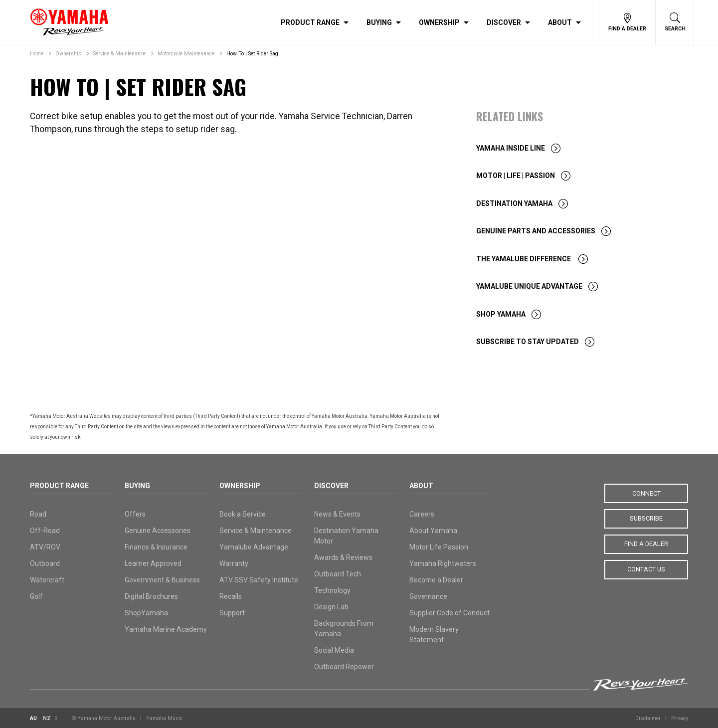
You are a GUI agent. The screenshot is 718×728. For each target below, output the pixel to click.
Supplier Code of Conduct (449, 613)
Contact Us (646, 566)
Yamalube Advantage (254, 547)
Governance (428, 596)
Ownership (439, 22)
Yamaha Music (164, 718)
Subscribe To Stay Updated (528, 342)
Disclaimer (648, 718)
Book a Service (243, 514)
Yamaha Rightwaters (443, 563)
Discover (504, 22)
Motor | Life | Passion (516, 176)
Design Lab (331, 607)
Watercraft (47, 580)
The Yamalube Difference (524, 259)
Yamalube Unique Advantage (529, 286)
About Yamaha (433, 531)
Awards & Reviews (343, 557)
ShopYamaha (146, 613)
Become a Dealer (436, 580)
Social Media (334, 650)
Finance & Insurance (156, 547)
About (560, 22)
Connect (646, 493)
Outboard (45, 563)
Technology (332, 590)
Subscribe (646, 517)
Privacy (680, 718)
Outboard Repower (344, 667)
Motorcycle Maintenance (186, 54)
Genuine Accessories (158, 531)
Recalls (231, 596)
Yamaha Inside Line (511, 148)
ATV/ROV (45, 547)
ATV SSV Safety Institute (259, 580)
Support (232, 613)
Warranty (234, 563)
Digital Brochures (151, 596)
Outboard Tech (338, 574)
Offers (135, 514)
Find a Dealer (646, 542)
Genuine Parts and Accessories (536, 231)
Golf (36, 596)
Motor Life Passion (439, 547)
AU (33, 718)
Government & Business (162, 580)
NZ (47, 718)
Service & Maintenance (119, 54)
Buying (379, 22)
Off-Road (45, 531)
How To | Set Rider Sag (252, 54)
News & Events (337, 514)
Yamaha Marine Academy (166, 629)
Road (38, 514)
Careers (422, 514)
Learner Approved (153, 563)
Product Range (310, 22)
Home (37, 54)
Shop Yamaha (501, 314)
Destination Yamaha (514, 203)
